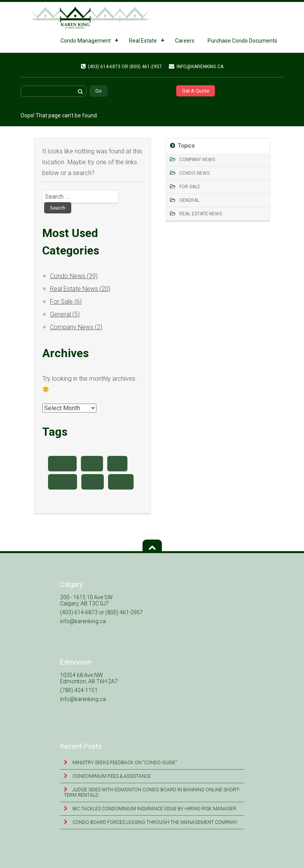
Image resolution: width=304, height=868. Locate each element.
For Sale (190, 187)
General (189, 200)
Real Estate (143, 41)
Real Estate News (201, 214)
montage (121, 482)
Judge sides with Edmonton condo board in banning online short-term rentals (152, 792)
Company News (197, 160)
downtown (63, 482)
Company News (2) (76, 327)
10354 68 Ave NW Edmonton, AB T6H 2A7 (89, 678)
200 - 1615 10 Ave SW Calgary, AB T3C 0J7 (86, 600)
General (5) (65, 314)
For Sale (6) (66, 302)
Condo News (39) (74, 276)
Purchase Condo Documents (242, 41)
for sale (93, 482)
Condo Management (86, 41)
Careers (185, 41)
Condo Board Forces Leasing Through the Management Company (154, 822)
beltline (92, 464)
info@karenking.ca (196, 67)
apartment (62, 464)
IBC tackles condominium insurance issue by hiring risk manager (154, 809)
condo (117, 464)
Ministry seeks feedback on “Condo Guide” (124, 763)
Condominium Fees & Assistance (111, 776)
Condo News (194, 173)
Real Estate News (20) (80, 289)
